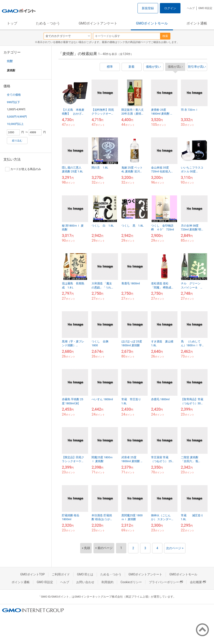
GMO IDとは (85, 574)
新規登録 (148, 8)
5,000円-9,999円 (17, 117)
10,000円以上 (15, 124)
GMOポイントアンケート (98, 23)
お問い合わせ (85, 582)
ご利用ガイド (61, 574)
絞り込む (17, 141)
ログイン (170, 8)
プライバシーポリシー (166, 582)
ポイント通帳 (197, 23)
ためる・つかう (48, 23)
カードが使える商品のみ (23, 169)
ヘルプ (191, 8)
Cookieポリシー (131, 582)
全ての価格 (14, 95)
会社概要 (198, 582)
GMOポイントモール (152, 23)
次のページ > (175, 548)
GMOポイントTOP (32, 574)
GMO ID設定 (205, 8)
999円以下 (13, 102)
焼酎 (10, 61)
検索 (165, 36)
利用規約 (107, 582)
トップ (12, 23)
